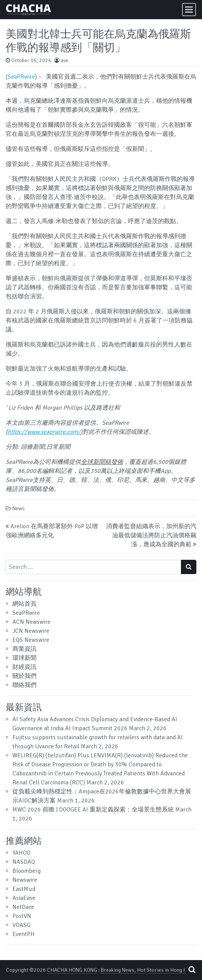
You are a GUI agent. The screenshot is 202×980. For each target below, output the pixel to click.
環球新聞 (24, 658)
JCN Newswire (31, 631)
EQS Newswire (31, 640)
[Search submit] (189, 567)
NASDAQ (24, 862)
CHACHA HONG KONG (72, 970)
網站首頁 (24, 604)
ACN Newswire (31, 622)
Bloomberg (27, 871)
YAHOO (21, 853)
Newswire (25, 880)
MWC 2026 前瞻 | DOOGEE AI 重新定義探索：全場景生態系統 (93, 810)
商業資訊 (24, 649)
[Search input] (93, 567)
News (19, 508)
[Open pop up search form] (192, 970)
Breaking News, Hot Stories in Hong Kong (148, 970)
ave (64, 60)
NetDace (23, 907)
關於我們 (24, 676)
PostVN (22, 916)
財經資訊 (24, 667)
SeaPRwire (21, 77)
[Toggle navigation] (189, 10)
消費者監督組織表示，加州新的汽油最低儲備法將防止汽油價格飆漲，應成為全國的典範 (151, 535)
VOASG (21, 925)
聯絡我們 (24, 685)
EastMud (24, 889)
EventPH (24, 934)
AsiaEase (24, 898)
